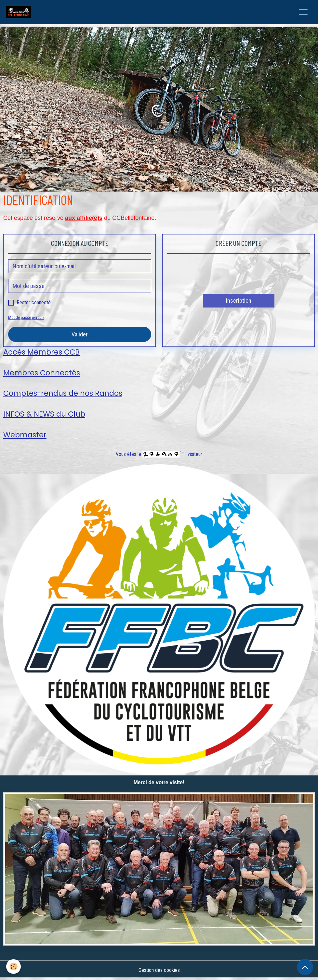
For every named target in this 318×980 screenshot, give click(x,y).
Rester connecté (34, 302)
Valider (80, 334)
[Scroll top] (305, 967)
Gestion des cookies (159, 970)
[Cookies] (14, 967)
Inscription (239, 301)
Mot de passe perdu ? (26, 317)
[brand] (20, 12)
